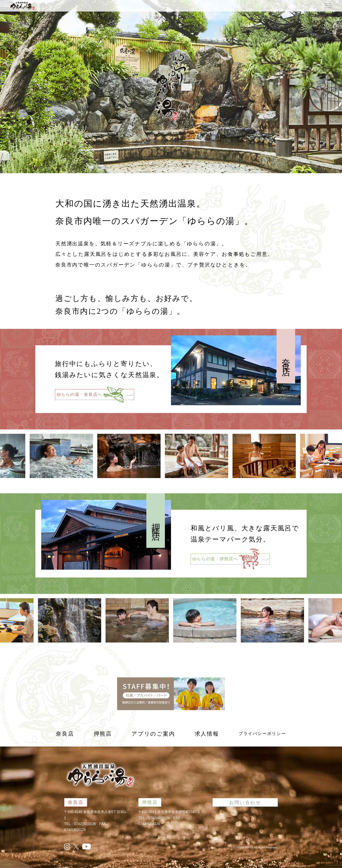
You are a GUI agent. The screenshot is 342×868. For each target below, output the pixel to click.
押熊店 (103, 734)
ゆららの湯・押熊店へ (230, 559)
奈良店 (65, 734)
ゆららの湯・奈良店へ (95, 395)
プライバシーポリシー (262, 734)
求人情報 (207, 734)
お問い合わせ (245, 802)
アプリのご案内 (153, 734)
